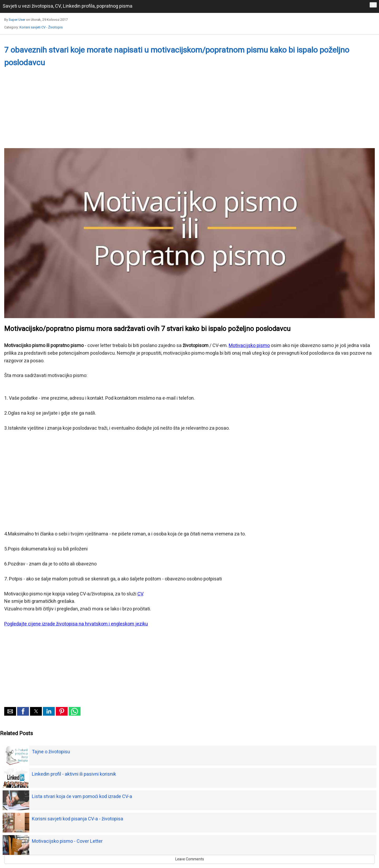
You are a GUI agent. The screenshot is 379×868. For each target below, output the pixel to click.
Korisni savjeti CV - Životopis (41, 27)
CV (140, 594)
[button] (10, 711)
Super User (17, 20)
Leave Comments (190, 859)
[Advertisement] (162, 111)
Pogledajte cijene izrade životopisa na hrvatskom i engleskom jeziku (76, 624)
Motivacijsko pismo (249, 346)
